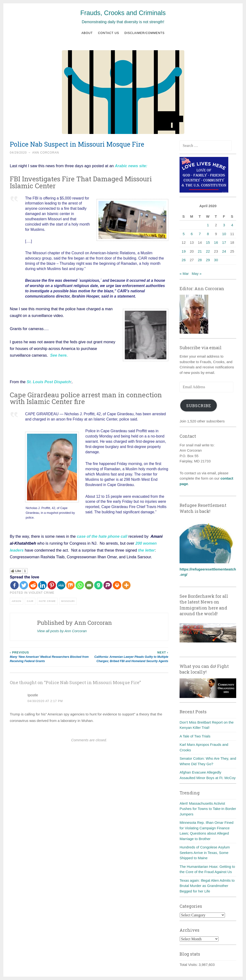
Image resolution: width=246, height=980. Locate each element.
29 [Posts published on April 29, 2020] (208, 260)
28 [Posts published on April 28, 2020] (200, 260)
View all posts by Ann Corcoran (62, 630)
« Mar (184, 274)
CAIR (30, 600)
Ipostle (33, 694)
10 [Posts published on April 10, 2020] (224, 234)
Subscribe (199, 406)
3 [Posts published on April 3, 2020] (224, 225)
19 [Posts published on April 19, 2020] (184, 251)
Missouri (68, 600)
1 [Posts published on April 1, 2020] (208, 225)
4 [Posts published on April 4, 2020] (232, 225)
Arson (16, 600)
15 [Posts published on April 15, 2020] (208, 242)
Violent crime (41, 592)
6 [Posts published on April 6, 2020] (192, 234)
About (87, 33)
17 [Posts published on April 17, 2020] (224, 242)
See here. (59, 355)
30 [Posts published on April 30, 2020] (216, 260)
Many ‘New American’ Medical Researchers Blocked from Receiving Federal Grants (49, 656)
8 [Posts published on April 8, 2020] (208, 234)
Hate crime (47, 600)
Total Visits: (189, 965)
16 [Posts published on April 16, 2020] (216, 242)
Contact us (109, 33)
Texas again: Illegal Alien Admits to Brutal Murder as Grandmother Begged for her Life (207, 886)
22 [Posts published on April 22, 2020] (208, 251)
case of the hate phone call (102, 536)
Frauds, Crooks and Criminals (123, 13)
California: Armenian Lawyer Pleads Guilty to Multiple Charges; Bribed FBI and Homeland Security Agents (128, 656)
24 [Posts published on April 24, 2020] (224, 251)
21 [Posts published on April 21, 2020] (200, 251)
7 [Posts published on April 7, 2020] (200, 234)
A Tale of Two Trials (195, 736)
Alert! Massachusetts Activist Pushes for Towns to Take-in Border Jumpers (208, 809)
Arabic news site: (131, 166)
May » (197, 274)
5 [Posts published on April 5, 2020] (184, 234)
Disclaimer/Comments (144, 33)
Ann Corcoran (46, 153)
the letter (147, 549)
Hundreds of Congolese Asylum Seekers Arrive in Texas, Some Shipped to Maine (205, 853)
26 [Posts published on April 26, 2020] (184, 260)
